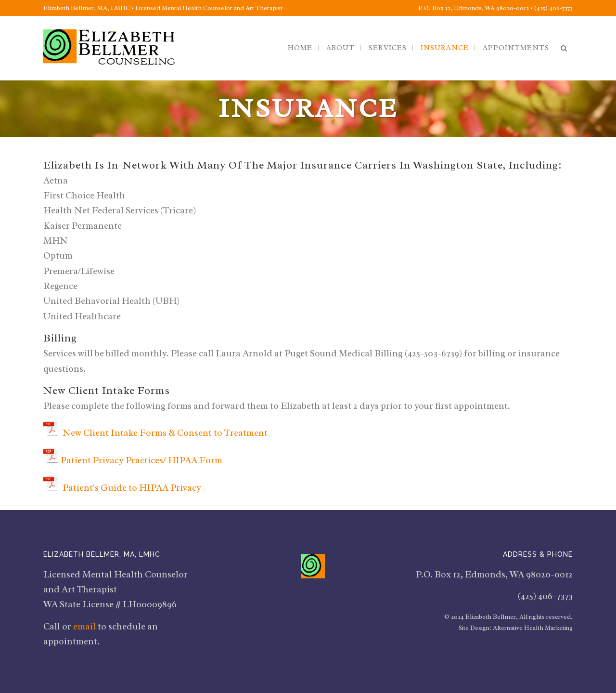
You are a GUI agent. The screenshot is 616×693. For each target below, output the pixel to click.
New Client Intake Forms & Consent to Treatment (165, 433)
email (84, 627)
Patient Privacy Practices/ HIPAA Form (142, 460)
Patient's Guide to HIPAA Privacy (132, 488)
